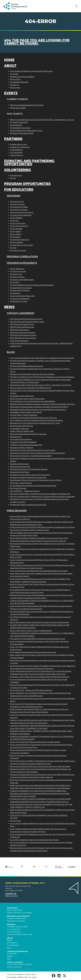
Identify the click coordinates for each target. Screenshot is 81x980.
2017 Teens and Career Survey (22, 324)
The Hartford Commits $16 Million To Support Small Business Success (37, 639)
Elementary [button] (12, 954)
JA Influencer (15, 293)
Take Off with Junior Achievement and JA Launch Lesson (33, 450)
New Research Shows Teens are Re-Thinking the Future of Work (36, 480)
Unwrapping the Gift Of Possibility (23, 442)
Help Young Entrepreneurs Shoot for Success (28, 434)
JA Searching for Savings (20, 290)
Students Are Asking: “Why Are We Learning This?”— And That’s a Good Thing (41, 385)
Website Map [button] (22, 977)
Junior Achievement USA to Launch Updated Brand (31, 631)
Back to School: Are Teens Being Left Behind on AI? (31, 388)
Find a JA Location (14, 967)
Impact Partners (17, 155)
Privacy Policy (15, 79)
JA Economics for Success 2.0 (22, 212)
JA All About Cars (17, 202)
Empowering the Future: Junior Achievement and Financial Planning (37, 453)
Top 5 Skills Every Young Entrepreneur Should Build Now (33, 401)
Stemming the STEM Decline (22, 426)
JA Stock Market (17, 242)
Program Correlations (22, 256)
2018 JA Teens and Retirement (22, 327)
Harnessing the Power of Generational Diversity (29, 469)
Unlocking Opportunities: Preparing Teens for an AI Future (33, 418)
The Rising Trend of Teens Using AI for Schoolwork (30, 475)
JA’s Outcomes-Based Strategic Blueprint (27, 366)
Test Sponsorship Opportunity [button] (20, 934)
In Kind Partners (16, 150)
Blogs (11, 352)
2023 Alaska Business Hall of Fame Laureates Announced (33, 652)
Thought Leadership (21, 313)
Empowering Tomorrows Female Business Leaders (31, 456)
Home (9, 60)
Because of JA (16, 437)
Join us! (13, 178)
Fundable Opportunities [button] (17, 927)
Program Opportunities (27, 184)
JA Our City (14, 221)
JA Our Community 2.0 (19, 226)
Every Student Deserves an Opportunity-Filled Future (31, 71)
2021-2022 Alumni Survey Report (23, 338)
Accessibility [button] (12, 977)
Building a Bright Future (20, 464)
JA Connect (15, 282)
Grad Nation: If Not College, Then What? (26, 412)
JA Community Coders (19, 207)
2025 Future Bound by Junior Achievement (27, 399)
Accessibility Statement (19, 82)
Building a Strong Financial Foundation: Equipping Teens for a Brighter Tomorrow (42, 404)
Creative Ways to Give (19, 144)
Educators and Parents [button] (18, 916)
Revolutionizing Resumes (20, 467)
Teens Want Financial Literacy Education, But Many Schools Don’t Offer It (39, 407)
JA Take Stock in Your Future (21, 245)
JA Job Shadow (16, 218)
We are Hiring (15, 821)
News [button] (9, 948)
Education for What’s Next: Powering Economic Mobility (32, 374)
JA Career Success (17, 204)
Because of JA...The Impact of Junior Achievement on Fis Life (35, 423)
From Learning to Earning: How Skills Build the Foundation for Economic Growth (42, 358)
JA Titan (13, 248)
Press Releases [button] (13, 945)
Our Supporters (16, 153)
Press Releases (17, 510)
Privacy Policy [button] (30, 974)
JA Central (14, 74)
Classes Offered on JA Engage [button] (19, 913)
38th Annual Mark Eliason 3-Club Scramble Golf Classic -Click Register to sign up (42, 120)
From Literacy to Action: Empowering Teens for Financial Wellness (36, 420)
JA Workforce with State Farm (22, 396)
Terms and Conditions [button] (15, 974)
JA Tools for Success (18, 250)
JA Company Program (19, 210)
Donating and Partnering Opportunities (29, 162)
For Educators (19, 189)
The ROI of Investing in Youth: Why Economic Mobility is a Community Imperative (42, 377)
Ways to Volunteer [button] (15, 910)
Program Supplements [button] (17, 918)
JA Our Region (16, 234)
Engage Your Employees (20, 147)
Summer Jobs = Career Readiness (23, 415)
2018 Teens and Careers (19, 330)
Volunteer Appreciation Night (22, 133)
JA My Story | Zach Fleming (21, 483)
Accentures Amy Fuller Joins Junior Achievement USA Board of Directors (40, 677)
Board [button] (9, 940)
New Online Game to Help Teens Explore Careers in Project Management (40, 622)
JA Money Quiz (16, 274)
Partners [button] (11, 924)
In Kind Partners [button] (14, 932)
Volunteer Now (16, 175)
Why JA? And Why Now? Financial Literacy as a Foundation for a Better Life (40, 494)
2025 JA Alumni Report (19, 341)
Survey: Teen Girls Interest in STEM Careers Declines (31, 690)
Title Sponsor (15, 88)
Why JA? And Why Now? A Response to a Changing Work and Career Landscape (42, 496)
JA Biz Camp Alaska (18, 108)
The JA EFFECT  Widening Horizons (25, 491)
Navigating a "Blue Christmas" (22, 448)
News (9, 307)
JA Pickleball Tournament (20, 128)
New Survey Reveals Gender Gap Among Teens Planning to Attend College (40, 766)
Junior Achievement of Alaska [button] (19, 964)
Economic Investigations (20, 299)
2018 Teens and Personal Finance (23, 335)
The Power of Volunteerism (21, 439)
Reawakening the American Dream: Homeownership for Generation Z (38, 410)
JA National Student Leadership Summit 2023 (28, 477)
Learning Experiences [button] (18, 951)
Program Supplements (22, 263)
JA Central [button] (32, 977)
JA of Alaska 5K (16, 125)
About (10, 66)
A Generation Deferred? (19, 429)
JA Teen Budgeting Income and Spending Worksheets (32, 285)
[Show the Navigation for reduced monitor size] (76, 6)
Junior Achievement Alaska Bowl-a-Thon (26, 131)
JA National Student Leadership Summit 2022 (28, 505)
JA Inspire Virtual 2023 (19, 122)
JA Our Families (16, 229)
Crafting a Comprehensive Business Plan (26, 445)
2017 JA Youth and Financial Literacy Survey (27, 322)
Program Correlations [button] (16, 921)
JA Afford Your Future (19, 301)
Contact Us (14, 85)
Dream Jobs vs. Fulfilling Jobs (22, 431)
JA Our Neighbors (17, 269)
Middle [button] (10, 956)
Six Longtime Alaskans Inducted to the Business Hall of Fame (34, 840)
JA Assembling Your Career (21, 288)
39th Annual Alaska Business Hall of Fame (27, 105)
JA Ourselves (15, 237)
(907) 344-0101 (11, 896)
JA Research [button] (12, 943)
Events (11, 93)
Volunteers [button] (12, 908)
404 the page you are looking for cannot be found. (37, 42)
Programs (13, 196)
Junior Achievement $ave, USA (22, 296)
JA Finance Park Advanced (21, 215)
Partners (13, 139)
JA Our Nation (16, 231)
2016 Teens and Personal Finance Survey (26, 319)
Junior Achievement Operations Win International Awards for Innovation (39, 571)
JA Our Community (18, 223)
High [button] (9, 959)
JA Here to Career (17, 277)
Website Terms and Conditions (22, 77)
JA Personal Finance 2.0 (19, 240)
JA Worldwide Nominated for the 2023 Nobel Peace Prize (33, 486)
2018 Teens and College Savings (23, 333)
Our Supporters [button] (14, 929)
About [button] (10, 938)
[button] (54, 976)
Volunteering (18, 170)
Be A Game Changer (18, 488)
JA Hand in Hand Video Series (22, 280)
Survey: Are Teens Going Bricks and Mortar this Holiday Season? (35, 742)
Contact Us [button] (11, 894)
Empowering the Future (20, 472)
